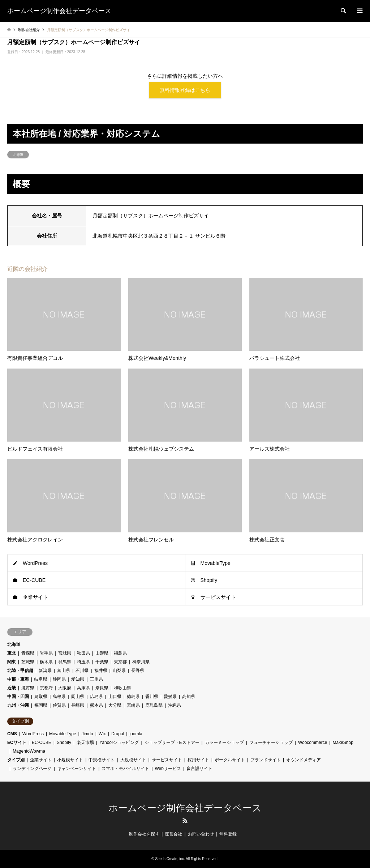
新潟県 (45, 671)
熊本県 (96, 705)
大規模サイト (133, 760)
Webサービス (168, 769)
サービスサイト (218, 597)
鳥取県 (41, 697)
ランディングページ (32, 769)
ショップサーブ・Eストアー (172, 743)
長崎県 (78, 705)
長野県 (138, 671)
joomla (136, 734)
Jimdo (87, 734)
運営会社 (173, 834)
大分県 (115, 705)
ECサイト (17, 743)
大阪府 (65, 688)
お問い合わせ (201, 834)
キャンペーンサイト (77, 769)
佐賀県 (59, 705)
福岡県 (41, 705)
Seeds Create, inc (170, 859)
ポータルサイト (230, 760)
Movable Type (63, 734)
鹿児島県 (154, 705)
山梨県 (119, 671)
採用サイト (198, 760)
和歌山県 (122, 688)
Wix (102, 734)
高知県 (189, 697)
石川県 (82, 671)
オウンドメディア (304, 760)
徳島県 (133, 697)
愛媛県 (170, 697)
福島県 (120, 653)
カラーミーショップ (224, 743)
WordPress (35, 563)
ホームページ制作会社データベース (185, 808)
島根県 (59, 697)
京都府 (46, 688)
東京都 (120, 662)
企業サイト (35, 597)
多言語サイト (199, 769)
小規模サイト (70, 760)
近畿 (12, 688)
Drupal (118, 734)
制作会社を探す (144, 834)
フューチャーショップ (271, 743)
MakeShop (343, 743)
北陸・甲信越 (20, 671)
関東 (12, 662)
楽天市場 (85, 743)
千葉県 (102, 662)
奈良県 (102, 688)
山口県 (115, 697)
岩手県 (46, 653)
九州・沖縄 (18, 705)
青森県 (28, 653)
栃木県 (46, 662)
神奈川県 (141, 662)
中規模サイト (102, 760)
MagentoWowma (29, 751)
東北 (12, 653)
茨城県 (28, 662)
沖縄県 (175, 705)
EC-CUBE (34, 580)
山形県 (102, 653)
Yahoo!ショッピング (119, 743)
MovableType (216, 563)
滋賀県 (28, 688)
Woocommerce (313, 743)
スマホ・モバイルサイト (125, 769)
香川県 (152, 697)
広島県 (96, 697)
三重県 (96, 679)
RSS (185, 821)
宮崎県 (133, 705)
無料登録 (228, 834)
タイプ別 (16, 760)
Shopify (209, 580)
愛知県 (78, 679)
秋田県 (83, 653)
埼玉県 (83, 662)
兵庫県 (83, 688)
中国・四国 (18, 697)
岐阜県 (41, 679)
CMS (12, 734)
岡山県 (78, 697)
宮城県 (65, 653)
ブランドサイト (266, 760)
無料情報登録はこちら (185, 90)
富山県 (64, 671)
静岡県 (59, 679)
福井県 (101, 671)
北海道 (18, 155)
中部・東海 (18, 679)
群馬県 (65, 662)
